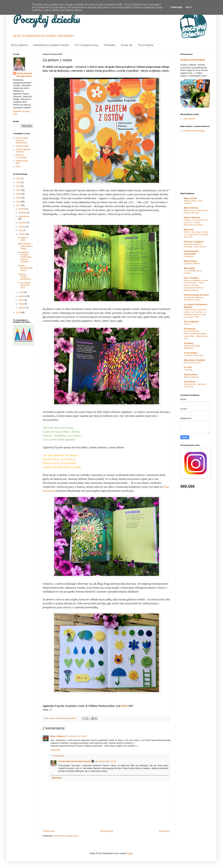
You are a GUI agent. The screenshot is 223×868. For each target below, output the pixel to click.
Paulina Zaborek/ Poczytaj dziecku (74, 761)
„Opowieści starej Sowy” (194, 355)
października (24, 216)
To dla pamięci (191, 353)
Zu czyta (188, 367)
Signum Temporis (192, 218)
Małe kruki (189, 230)
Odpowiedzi (59, 756)
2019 (19, 198)
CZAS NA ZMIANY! (192, 264)
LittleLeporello (189, 119)
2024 (19, 178)
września (23, 223)
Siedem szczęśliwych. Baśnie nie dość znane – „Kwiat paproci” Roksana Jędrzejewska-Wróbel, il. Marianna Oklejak (196, 285)
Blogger (129, 853)
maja (21, 292)
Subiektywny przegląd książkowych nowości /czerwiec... (25, 257)
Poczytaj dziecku (47, 19)
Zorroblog (188, 343)
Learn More (176, 7)
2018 (19, 202)
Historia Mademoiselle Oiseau (25, 268)
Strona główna (19, 45)
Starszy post (164, 831)
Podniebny (188, 370)
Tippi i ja (187, 324)
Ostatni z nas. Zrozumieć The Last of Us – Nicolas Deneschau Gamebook (196, 223)
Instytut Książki (22, 146)
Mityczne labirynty (191, 377)
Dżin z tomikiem (191, 278)
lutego (21, 304)
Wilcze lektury (190, 261)
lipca (21, 230)
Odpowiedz (55, 750)
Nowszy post (49, 831)
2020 (19, 194)
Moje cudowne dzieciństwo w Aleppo (25, 246)
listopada (23, 213)
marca (22, 300)
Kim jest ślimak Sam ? (193, 363)
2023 (19, 182)
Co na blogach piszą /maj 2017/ (24, 285)
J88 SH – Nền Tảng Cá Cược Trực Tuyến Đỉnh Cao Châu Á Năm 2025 (196, 234)
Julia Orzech (190, 382)
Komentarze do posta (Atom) (66, 836)
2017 (19, 205)
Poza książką (146, 45)
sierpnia (22, 227)
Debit (125, 706)
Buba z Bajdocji (58, 736)
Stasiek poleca (191, 375)
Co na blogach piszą (86, 45)
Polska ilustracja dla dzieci (196, 295)
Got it (189, 7)
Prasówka (110, 45)
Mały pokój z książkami (195, 360)
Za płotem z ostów (23, 239)
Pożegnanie (189, 256)
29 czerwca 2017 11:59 (105, 761)
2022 (19, 186)
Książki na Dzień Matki (193, 60)
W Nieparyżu (190, 329)
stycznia (22, 308)
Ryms (18, 167)
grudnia (22, 209)
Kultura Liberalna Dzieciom (23, 151)
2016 (19, 312)
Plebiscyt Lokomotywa (21, 156)
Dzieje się (127, 45)
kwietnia (22, 296)
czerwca (22, 234)
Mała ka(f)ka (189, 268)
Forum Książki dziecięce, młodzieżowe (22, 140)
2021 (19, 190)
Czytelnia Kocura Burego (194, 131)
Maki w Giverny (191, 208)
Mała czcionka (190, 198)
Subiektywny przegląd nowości (51, 45)
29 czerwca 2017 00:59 (76, 736)
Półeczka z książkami (194, 242)
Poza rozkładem (191, 322)
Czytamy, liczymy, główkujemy (24, 277)
